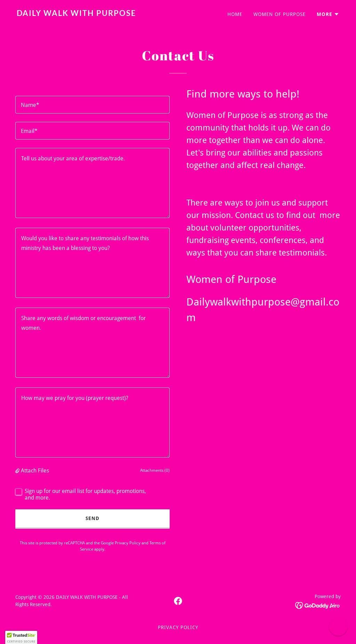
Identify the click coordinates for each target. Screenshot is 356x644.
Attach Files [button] (35, 471)
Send (92, 518)
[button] (328, 14)
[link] (95, 14)
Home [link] (235, 14)
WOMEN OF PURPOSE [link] (280, 14)
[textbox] (92, 105)
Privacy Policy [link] (128, 543)
